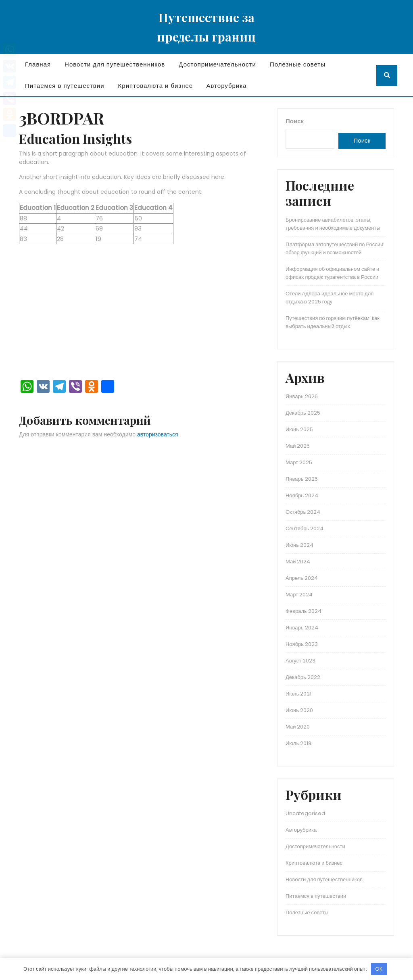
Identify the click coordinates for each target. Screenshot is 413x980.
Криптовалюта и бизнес (155, 86)
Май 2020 (298, 727)
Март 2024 (299, 595)
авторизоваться (158, 434)
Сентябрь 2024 (305, 528)
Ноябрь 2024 (302, 495)
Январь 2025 (302, 479)
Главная (38, 64)
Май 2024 (298, 562)
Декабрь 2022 (303, 677)
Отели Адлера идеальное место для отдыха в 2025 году (330, 298)
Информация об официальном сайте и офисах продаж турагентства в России (332, 273)
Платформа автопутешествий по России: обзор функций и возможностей (335, 248)
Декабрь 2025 (303, 413)
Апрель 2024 (302, 578)
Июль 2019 (298, 743)
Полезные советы (298, 64)
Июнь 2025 (299, 429)
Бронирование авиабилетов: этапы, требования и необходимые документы (333, 224)
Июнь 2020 (299, 710)
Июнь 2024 (299, 545)
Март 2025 (299, 462)
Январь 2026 (302, 396)
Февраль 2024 (303, 611)
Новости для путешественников (115, 64)
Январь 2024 (302, 628)
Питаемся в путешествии (65, 86)
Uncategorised (305, 813)
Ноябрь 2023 (302, 644)
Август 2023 (300, 661)
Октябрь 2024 (303, 512)
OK (379, 969)
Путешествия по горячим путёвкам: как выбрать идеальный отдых (333, 322)
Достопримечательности (217, 64)
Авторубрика (226, 86)
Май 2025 (298, 446)
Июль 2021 (298, 694)
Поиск (295, 121)
